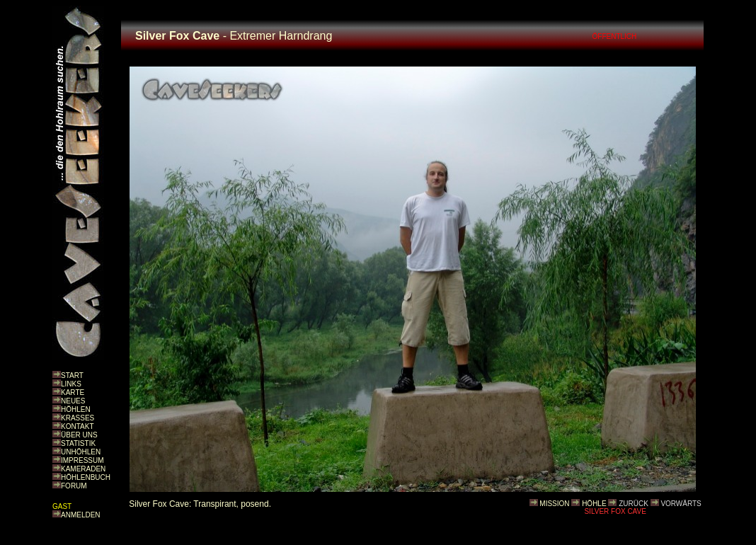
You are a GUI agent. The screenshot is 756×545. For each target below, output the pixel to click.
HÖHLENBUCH (86, 477)
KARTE (73, 392)
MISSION (554, 504)
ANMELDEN (81, 515)
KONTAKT (77, 426)
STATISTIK (78, 443)
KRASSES (78, 418)
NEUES (73, 401)
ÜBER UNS (79, 435)
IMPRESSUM (82, 460)
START (72, 375)
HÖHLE (594, 504)
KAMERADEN (83, 469)
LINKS (71, 384)
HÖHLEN (76, 409)
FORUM (74, 486)
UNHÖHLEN (81, 452)
